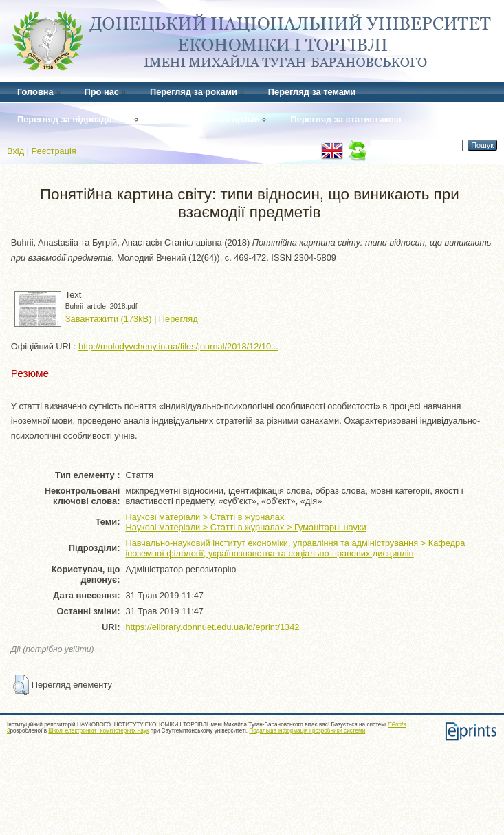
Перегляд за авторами (211, 119)
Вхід (15, 151)
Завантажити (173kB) (109, 319)
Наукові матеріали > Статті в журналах (205, 517)
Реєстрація (54, 151)
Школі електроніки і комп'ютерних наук (98, 731)
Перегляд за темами (312, 92)
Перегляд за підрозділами (74, 119)
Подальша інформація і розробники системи (307, 731)
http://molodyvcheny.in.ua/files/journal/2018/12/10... (178, 346)
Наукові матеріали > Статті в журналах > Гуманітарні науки (245, 527)
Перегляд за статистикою (346, 119)
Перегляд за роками (194, 92)
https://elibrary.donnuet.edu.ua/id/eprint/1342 (212, 627)
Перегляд (178, 319)
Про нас (102, 92)
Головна (35, 92)
